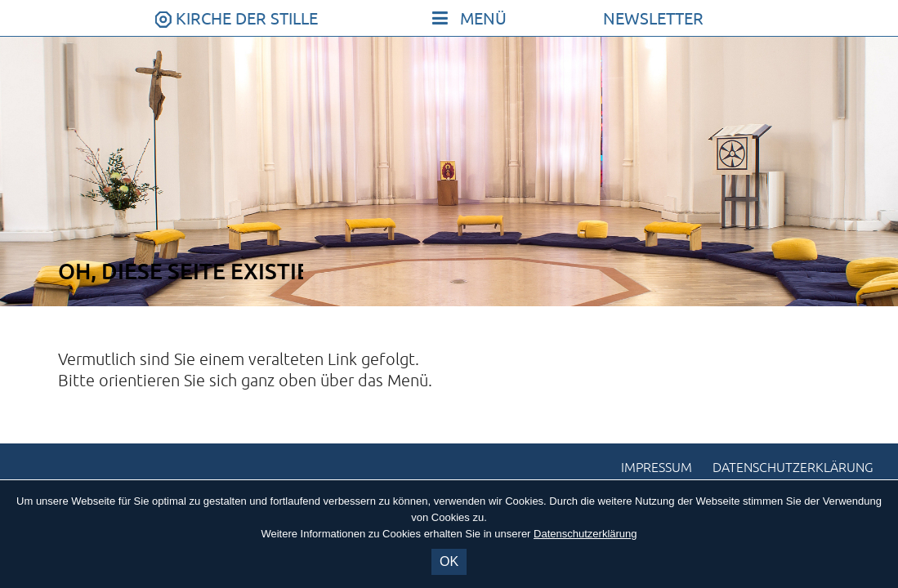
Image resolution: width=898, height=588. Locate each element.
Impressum (657, 468)
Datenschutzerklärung (793, 468)
